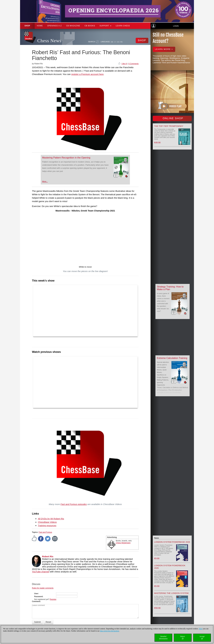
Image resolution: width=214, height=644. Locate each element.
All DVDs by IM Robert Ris (51, 519)
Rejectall (183, 638)
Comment (36, 601)
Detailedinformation (163, 638)
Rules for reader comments (43, 588)
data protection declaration (110, 631)
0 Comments (133, 64)
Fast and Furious (45, 532)
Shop (27, 26)
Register (53, 599)
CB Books (90, 26)
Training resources (47, 525)
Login (176, 26)
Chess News (49, 41)
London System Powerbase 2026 (172, 542)
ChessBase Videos (47, 522)
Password (38, 597)
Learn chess (123, 26)
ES (118, 42)
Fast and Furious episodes (74, 504)
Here (201, 629)
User (36, 594)
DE (112, 42)
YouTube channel (41, 572)
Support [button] (105, 26)
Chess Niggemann (123, 543)
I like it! (124, 64)
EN (115, 42)
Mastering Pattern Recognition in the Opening (66, 158)
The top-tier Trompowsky (169, 126)
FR (121, 42)
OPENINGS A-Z (54, 26)
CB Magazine (73, 26)
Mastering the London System (171, 593)
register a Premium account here (87, 74)
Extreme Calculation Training (172, 358)
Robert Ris (48, 556)
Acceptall (202, 638)
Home (40, 26)
